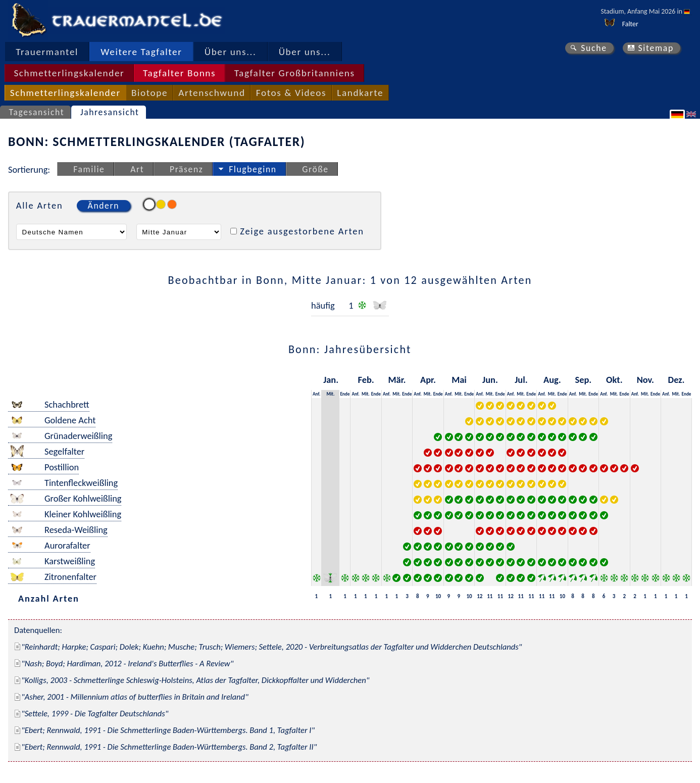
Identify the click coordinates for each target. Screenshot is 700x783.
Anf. (316, 394)
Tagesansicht (37, 112)
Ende (345, 394)
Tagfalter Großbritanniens (295, 73)
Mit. (330, 394)
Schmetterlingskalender (69, 73)
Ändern (104, 206)
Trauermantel (47, 52)
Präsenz (186, 169)
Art (137, 169)
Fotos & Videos (291, 93)
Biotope (149, 93)
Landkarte (360, 93)
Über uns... (231, 52)
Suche (594, 48)
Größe (315, 169)
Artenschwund (212, 93)
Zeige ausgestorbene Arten (302, 231)
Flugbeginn (253, 169)
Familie (89, 169)
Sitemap (656, 48)
